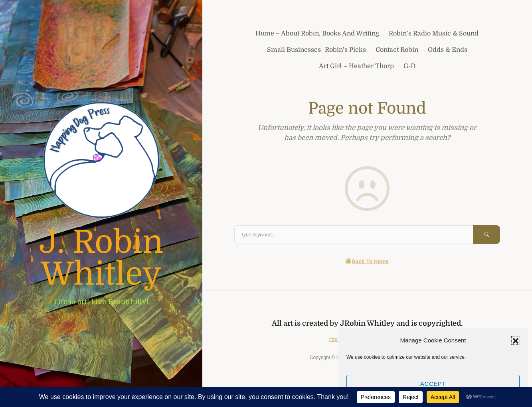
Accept (433, 384)
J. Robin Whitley (101, 258)
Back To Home (367, 261)
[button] (516, 340)
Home (336, 339)
